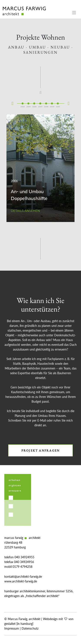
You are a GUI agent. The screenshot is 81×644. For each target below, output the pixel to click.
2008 (46, 102)
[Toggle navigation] (74, 13)
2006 (34, 102)
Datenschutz (30, 628)
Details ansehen (25, 211)
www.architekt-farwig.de (21, 581)
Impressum (12, 628)
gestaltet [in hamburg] (19, 624)
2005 (29, 102)
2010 (58, 102)
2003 (23, 102)
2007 (40, 102)
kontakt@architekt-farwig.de (23, 576)
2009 (52, 102)
